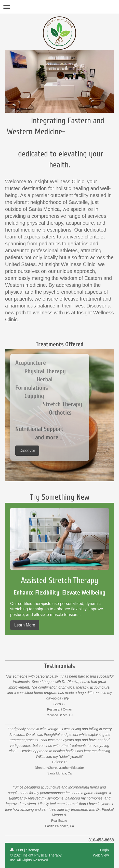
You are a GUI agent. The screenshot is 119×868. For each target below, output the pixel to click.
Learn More (25, 625)
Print (17, 850)
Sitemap (32, 850)
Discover (27, 450)
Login (104, 850)
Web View (101, 855)
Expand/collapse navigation (59, 7)
